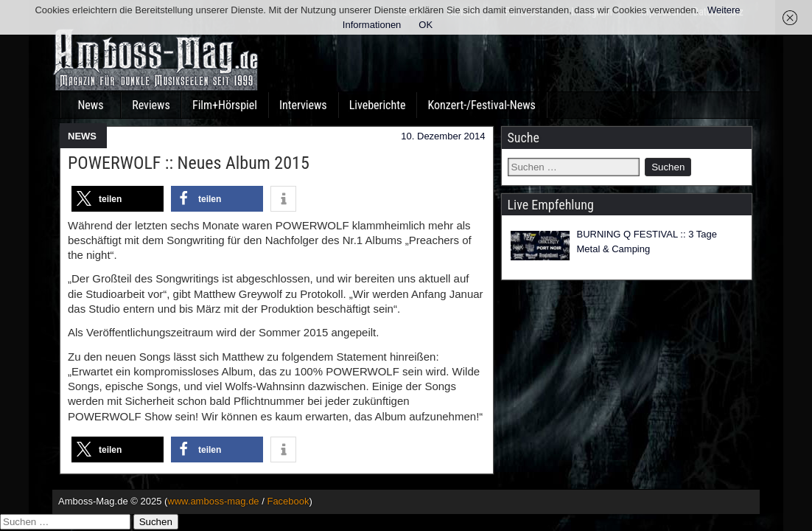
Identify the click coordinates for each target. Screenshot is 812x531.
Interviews (303, 105)
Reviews (151, 105)
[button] (118, 199)
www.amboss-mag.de (213, 501)
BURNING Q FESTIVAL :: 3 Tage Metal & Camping (647, 242)
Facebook (288, 501)
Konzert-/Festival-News (481, 105)
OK (426, 25)
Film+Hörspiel (225, 105)
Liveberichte (378, 105)
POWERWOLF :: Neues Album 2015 (189, 163)
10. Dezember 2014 (443, 136)
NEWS (82, 136)
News (90, 105)
